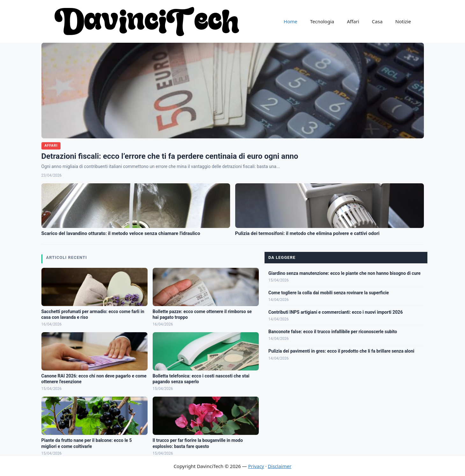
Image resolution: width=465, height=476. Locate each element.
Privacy (256, 466)
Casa (377, 21)
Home (291, 21)
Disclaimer (280, 466)
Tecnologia (322, 21)
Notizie (403, 21)
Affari (353, 21)
